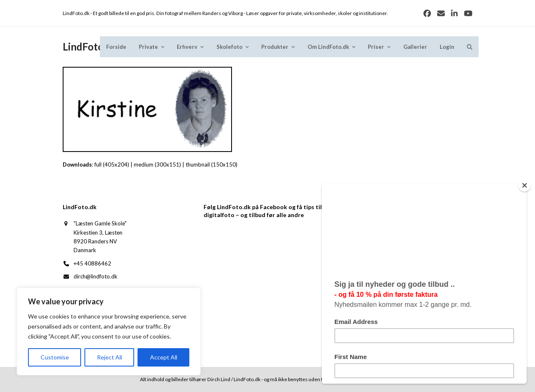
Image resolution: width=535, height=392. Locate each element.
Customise (55, 357)
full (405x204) (112, 164)
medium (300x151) (157, 164)
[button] (470, 47)
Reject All (110, 357)
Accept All (164, 357)
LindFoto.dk (90, 47)
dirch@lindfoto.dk (96, 276)
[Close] (528, 185)
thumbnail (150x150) (211, 164)
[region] (109, 331)
